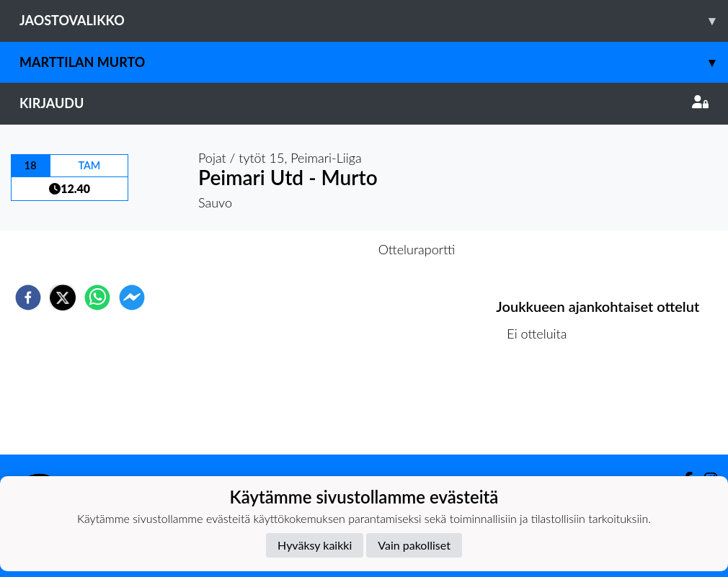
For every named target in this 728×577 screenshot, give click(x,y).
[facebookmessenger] (132, 298)
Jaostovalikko (374, 21)
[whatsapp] (97, 298)
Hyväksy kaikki (315, 545)
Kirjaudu (364, 103)
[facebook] (28, 298)
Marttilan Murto (374, 62)
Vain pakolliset (414, 545)
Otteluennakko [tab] (314, 249)
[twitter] (63, 298)
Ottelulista (542, 406)
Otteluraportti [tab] (417, 249)
